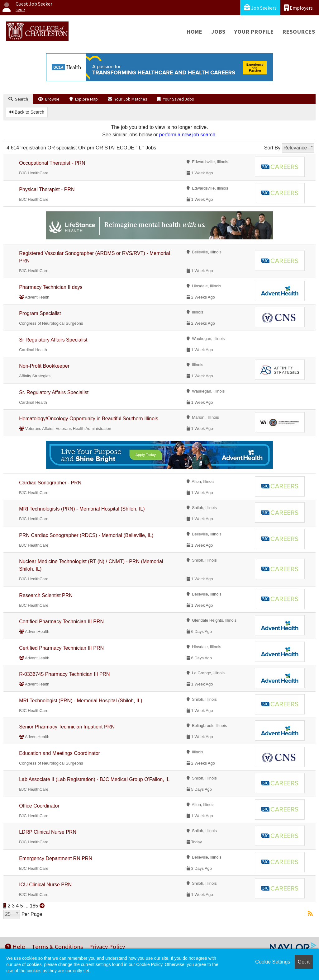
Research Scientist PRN (46, 595)
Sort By (272, 148)
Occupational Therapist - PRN (52, 163)
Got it (304, 962)
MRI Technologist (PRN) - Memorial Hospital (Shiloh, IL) (81, 701)
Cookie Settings (273, 962)
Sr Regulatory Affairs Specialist (53, 340)
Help (15, 947)
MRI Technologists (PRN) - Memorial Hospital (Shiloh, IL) (82, 509)
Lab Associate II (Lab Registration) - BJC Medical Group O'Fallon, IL (94, 779)
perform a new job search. (188, 135)
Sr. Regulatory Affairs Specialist (54, 392)
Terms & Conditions (57, 947)
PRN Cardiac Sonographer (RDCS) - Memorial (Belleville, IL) (86, 535)
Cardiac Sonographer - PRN (50, 483)
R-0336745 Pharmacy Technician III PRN (64, 674)
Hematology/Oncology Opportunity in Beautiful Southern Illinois (88, 419)
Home (195, 32)
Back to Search (27, 112)
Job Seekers (260, 8)
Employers (298, 8)
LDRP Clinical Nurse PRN (48, 832)
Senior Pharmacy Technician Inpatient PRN (67, 727)
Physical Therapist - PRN (47, 189)
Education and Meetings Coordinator (60, 753)
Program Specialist (40, 313)
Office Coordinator (39, 806)
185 (34, 906)
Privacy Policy (107, 947)
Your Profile (254, 32)
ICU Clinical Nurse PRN (45, 885)
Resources (299, 32)
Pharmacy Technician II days (51, 287)
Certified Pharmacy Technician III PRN (61, 622)
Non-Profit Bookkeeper (44, 366)
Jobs (218, 32)
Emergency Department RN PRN (56, 858)
